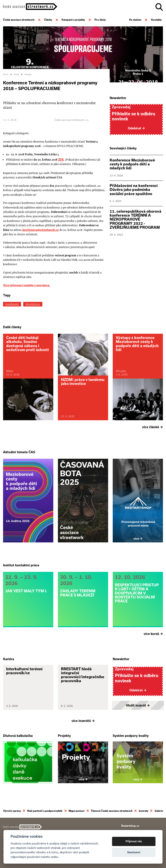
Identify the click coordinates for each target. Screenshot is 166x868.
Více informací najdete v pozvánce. (27, 285)
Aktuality (28, 74)
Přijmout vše (134, 841)
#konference (33, 304)
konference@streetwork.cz (41, 230)
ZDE (61, 159)
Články (16, 74)
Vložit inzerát (138, 705)
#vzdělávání (12, 304)
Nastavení (134, 852)
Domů (6, 74)
